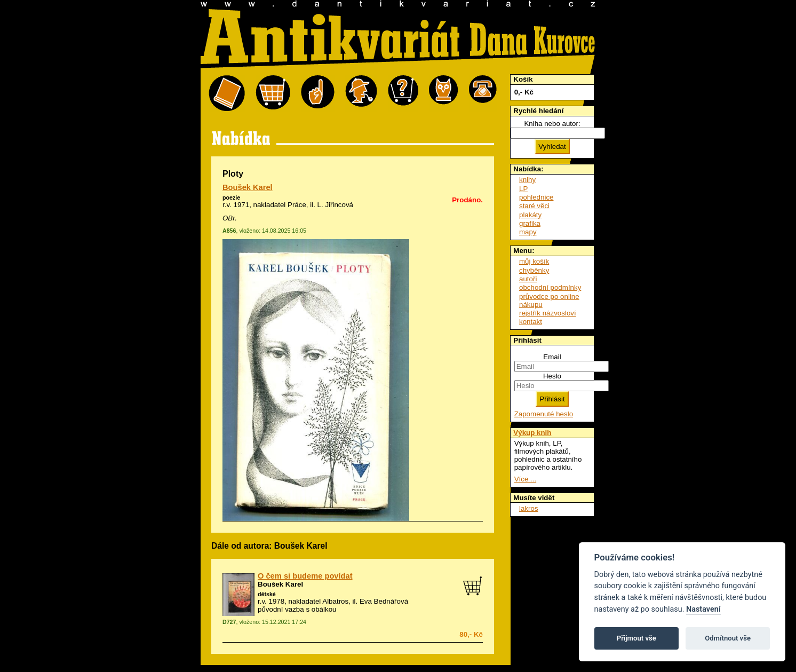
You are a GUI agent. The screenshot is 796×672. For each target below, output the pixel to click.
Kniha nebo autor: (552, 124)
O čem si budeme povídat (305, 576)
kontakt (531, 322)
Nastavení (703, 609)
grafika (530, 223)
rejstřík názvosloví (548, 313)
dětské (267, 594)
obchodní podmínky (550, 287)
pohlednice (536, 197)
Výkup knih (532, 433)
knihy (527, 180)
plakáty (530, 215)
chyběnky (534, 270)
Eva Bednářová (384, 601)
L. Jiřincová (335, 205)
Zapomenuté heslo (544, 414)
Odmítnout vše (728, 638)
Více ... (525, 479)
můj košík (534, 261)
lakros (529, 508)
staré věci (534, 206)
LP (523, 189)
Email (552, 357)
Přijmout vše (636, 638)
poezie (231, 197)
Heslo (552, 376)
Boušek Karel (248, 187)
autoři (528, 279)
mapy (528, 232)
